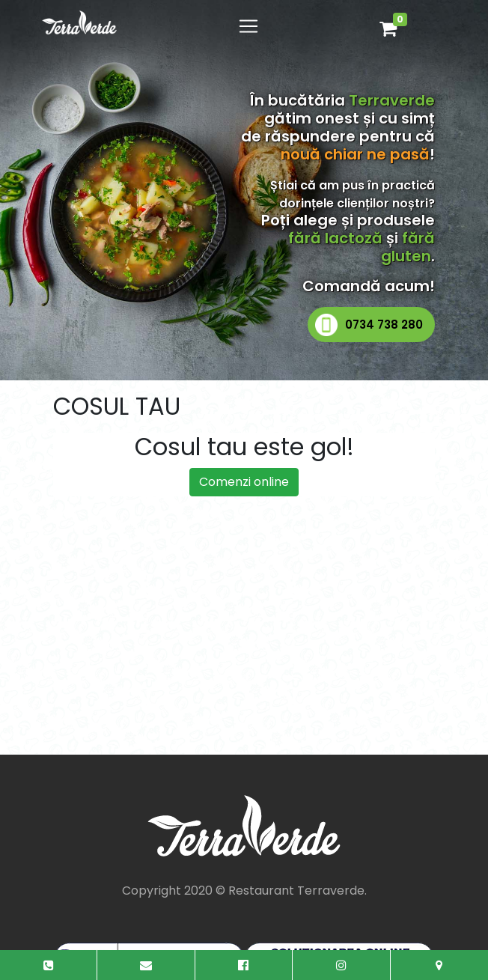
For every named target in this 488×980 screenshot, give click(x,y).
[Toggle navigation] (248, 26)
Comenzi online (244, 482)
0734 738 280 (384, 325)
